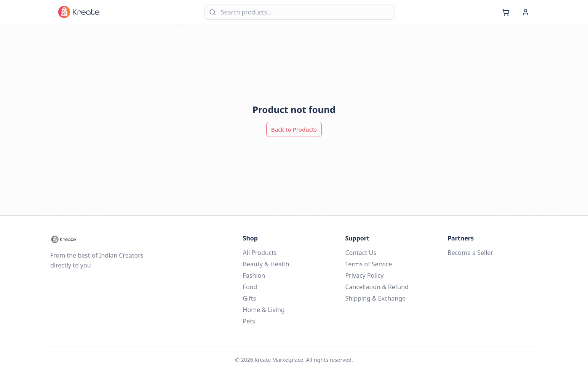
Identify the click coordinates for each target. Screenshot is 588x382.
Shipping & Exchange (375, 298)
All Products (260, 253)
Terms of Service (368, 264)
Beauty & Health (266, 264)
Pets (249, 321)
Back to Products (294, 129)
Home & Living (264, 310)
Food (250, 287)
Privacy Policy (364, 275)
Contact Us (360, 253)
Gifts (250, 298)
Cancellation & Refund (377, 287)
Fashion (254, 275)
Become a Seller (470, 253)
